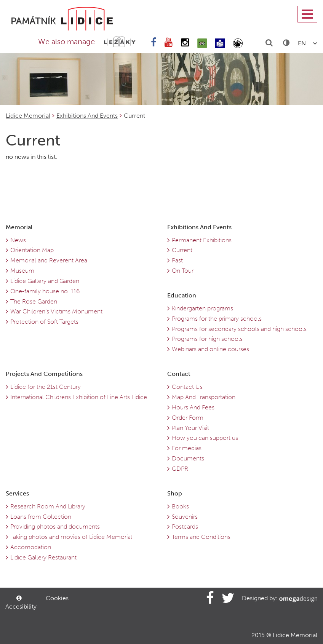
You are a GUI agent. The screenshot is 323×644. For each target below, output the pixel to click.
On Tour (183, 271)
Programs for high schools (207, 339)
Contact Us (187, 387)
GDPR (180, 469)
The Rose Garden (34, 301)
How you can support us (205, 438)
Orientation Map (32, 250)
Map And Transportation (204, 397)
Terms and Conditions (201, 537)
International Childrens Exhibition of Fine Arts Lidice (79, 397)
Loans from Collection (41, 517)
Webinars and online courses (210, 349)
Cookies (57, 598)
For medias (187, 448)
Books (180, 506)
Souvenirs (185, 517)
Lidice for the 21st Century (46, 387)
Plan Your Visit (190, 428)
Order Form (188, 418)
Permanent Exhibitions (202, 240)
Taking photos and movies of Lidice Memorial (71, 537)
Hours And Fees (193, 407)
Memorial (19, 227)
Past (177, 260)
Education (182, 295)
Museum (22, 271)
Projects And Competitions (44, 374)
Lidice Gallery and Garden (45, 281)
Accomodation (31, 547)
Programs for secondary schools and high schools (239, 329)
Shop (175, 493)
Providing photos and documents (55, 527)
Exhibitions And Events (87, 116)
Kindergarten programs (202, 308)
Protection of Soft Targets (44, 322)
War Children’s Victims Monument (56, 311)
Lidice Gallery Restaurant (43, 557)
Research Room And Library (48, 506)
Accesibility (20, 603)
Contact (179, 374)
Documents (188, 458)
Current (182, 250)
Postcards (185, 527)
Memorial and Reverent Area (49, 260)
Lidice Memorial (28, 116)
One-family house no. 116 (45, 291)
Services (17, 493)
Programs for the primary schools (217, 319)
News (18, 240)
